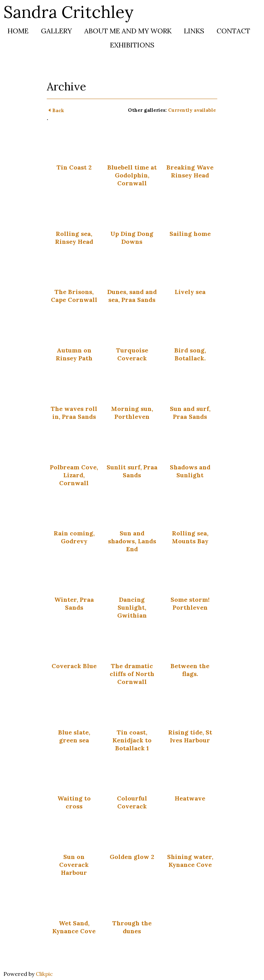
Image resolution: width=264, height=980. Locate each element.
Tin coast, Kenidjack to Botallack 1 (132, 740)
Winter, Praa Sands (74, 603)
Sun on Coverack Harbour (74, 865)
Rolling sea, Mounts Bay (190, 537)
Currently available (192, 110)
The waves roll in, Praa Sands (74, 413)
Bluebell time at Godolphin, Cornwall (132, 175)
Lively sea (190, 292)
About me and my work (128, 31)
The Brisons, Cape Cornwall (74, 296)
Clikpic (44, 974)
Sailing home (190, 234)
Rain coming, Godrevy (74, 537)
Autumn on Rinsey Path (74, 354)
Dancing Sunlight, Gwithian (132, 607)
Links (194, 31)
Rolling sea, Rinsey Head (74, 238)
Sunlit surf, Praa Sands (132, 471)
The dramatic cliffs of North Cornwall (132, 674)
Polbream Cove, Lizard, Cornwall (74, 475)
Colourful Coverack (132, 802)
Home (18, 31)
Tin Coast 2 (74, 167)
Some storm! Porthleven (190, 603)
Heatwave (190, 798)
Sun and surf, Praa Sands (190, 413)
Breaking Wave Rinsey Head (190, 171)
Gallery (56, 31)
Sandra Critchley (69, 12)
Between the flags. (190, 670)
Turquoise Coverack (132, 354)
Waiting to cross (74, 802)
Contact (233, 31)
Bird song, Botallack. (190, 354)
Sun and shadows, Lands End (132, 541)
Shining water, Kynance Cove (190, 861)
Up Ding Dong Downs (132, 238)
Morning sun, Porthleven (132, 413)
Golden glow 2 (132, 857)
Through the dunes (132, 927)
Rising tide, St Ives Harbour (190, 736)
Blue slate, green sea (74, 736)
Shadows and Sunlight (190, 471)
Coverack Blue (74, 666)
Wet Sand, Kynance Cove (74, 927)
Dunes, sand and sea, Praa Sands (132, 296)
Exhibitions (132, 45)
